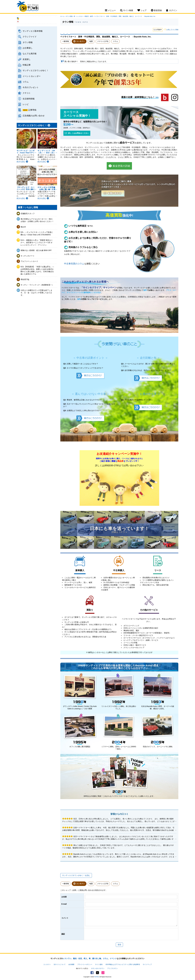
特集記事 (27, 65)
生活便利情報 (29, 99)
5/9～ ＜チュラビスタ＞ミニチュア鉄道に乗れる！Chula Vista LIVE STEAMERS (37, 233)
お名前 (64, 897)
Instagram (103, 973)
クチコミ (27, 93)
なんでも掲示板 (30, 54)
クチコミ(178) (103, 41)
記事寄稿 (32, 110)
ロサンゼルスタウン (98, 968)
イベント (113, 958)
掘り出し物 (97, 958)
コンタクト (80, 41)
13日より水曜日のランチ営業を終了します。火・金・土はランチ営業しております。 (36, 293)
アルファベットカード (29, 261)
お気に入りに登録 (172, 30)
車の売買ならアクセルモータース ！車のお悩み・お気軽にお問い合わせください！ (37, 220)
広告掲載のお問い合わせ (34, 116)
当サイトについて (60, 964)
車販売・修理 (89, 16)
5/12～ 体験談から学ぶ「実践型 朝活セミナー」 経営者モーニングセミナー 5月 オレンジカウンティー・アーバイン (37, 243)
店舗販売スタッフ (28, 214)
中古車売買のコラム (74, 264)
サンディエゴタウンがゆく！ (36, 70)
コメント (65, 918)
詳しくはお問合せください (77, 133)
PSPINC (97, 977)
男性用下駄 (25, 279)
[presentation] (104, 934)
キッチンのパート (28, 256)
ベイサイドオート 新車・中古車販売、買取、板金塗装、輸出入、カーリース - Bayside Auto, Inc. (125, 16)
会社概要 (71, 964)
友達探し (27, 59)
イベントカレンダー (32, 76)
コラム (26, 82)
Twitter (97, 973)
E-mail (64, 904)
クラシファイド (30, 37)
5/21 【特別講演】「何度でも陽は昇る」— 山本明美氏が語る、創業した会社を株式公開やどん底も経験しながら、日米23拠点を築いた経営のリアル (37, 270)
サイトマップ (147, 964)
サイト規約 (99, 964)
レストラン (67, 958)
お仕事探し (28, 48)
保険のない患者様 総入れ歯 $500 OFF (36, 250)
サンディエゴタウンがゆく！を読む (76, 875)
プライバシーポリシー (85, 964)
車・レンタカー (79, 16)
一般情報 (65, 41)
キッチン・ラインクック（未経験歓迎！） (37, 285)
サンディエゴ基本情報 (33, 31)
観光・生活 (77, 958)
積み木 (23, 227)
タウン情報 (28, 42)
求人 (85, 958)
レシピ (26, 104)
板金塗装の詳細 (119, 166)
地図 (91, 41)
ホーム (62, 16)
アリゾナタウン (113, 968)
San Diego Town (28, 7)
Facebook (92, 973)
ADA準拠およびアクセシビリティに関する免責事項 (123, 964)
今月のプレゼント (31, 87)
